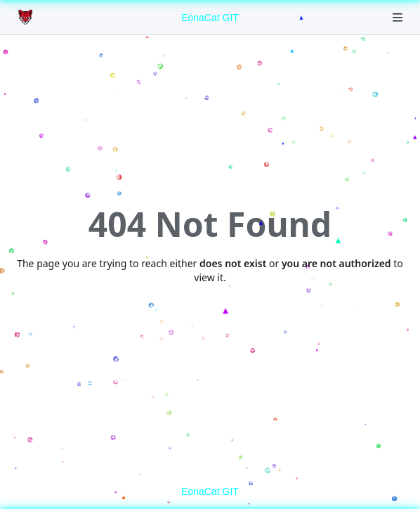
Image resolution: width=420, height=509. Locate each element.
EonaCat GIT (210, 18)
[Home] (27, 18)
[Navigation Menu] (399, 17)
